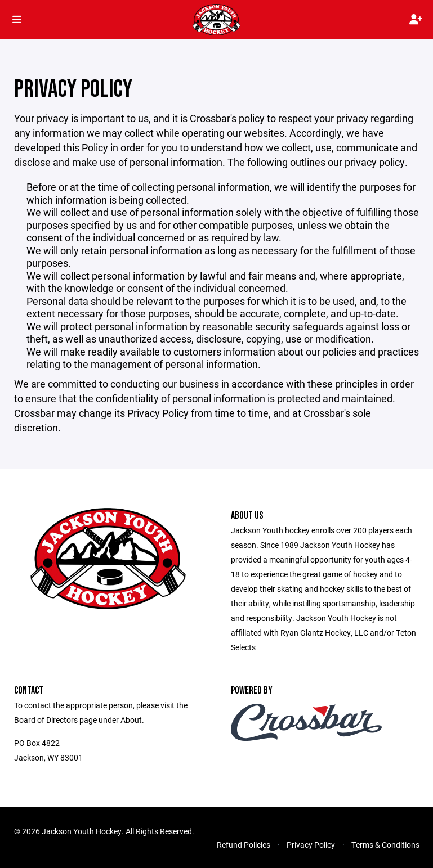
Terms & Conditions (385, 845)
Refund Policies (244, 845)
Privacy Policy (311, 845)
